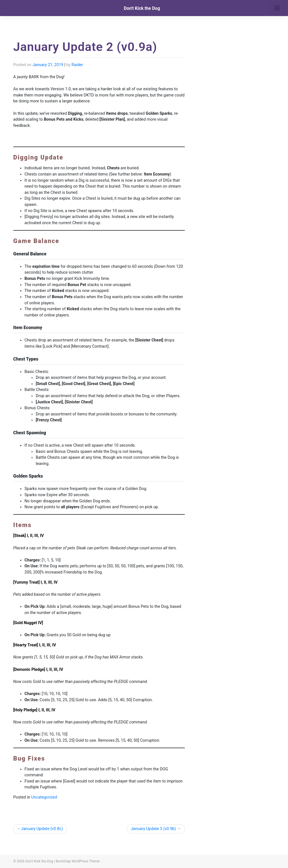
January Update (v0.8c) (42, 829)
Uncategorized (44, 797)
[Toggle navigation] (277, 8)
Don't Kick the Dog (142, 8)
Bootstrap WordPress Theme (78, 861)
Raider (77, 65)
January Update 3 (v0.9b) (153, 829)
